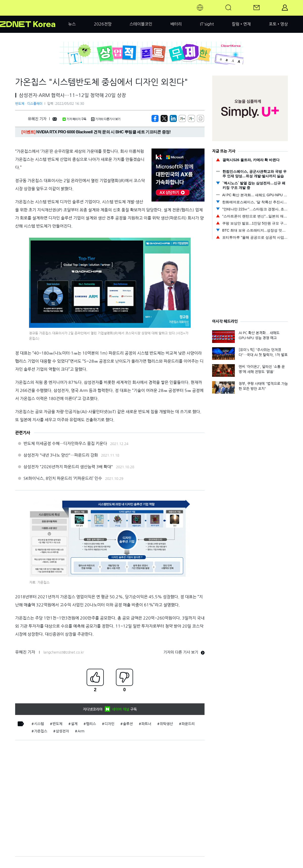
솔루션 (128, 724)
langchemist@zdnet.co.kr (64, 652)
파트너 (146, 724)
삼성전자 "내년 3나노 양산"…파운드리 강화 (61, 455)
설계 (74, 724)
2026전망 (103, 24)
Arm (81, 731)
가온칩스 (41, 731)
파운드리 (188, 724)
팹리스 (91, 724)
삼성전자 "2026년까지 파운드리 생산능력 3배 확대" (68, 467)
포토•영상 (278, 24)
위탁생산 (166, 724)
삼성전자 (62, 731)
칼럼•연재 (241, 24)
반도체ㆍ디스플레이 (29, 104)
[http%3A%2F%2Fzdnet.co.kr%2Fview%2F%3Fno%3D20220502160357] (173, 118)
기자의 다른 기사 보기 (184, 652)
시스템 (39, 724)
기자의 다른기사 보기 (106, 119)
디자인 (109, 724)
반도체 (57, 724)
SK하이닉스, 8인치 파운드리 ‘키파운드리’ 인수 (63, 478)
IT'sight (207, 24)
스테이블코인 (141, 24)
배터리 (176, 24)
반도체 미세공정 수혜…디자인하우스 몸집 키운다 (65, 443)
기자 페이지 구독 (74, 119)
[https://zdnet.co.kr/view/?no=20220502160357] (155, 118)
